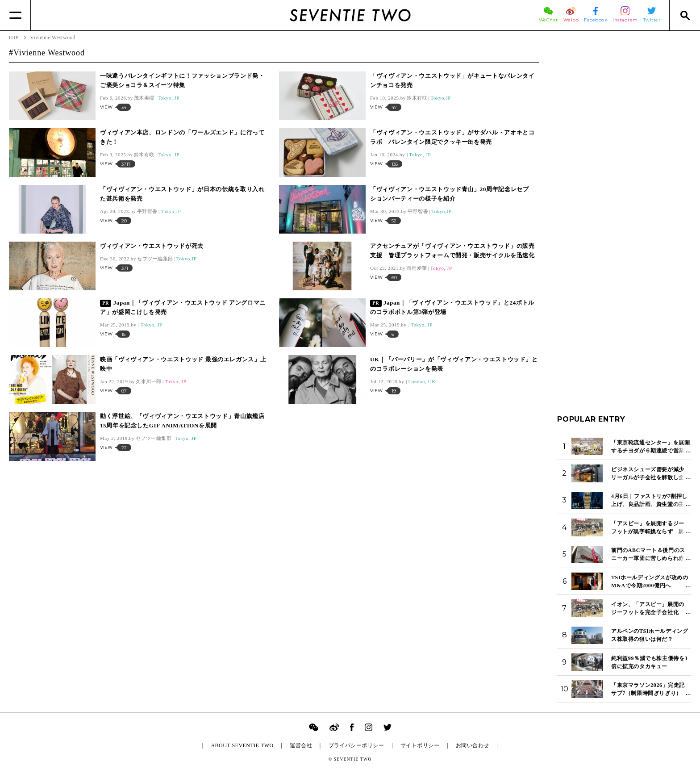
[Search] (685, 15)
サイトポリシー (420, 745)
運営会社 (301, 745)
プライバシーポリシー (356, 745)
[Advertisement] (624, 174)
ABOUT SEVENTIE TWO (242, 745)
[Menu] (15, 15)
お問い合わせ (473, 745)
